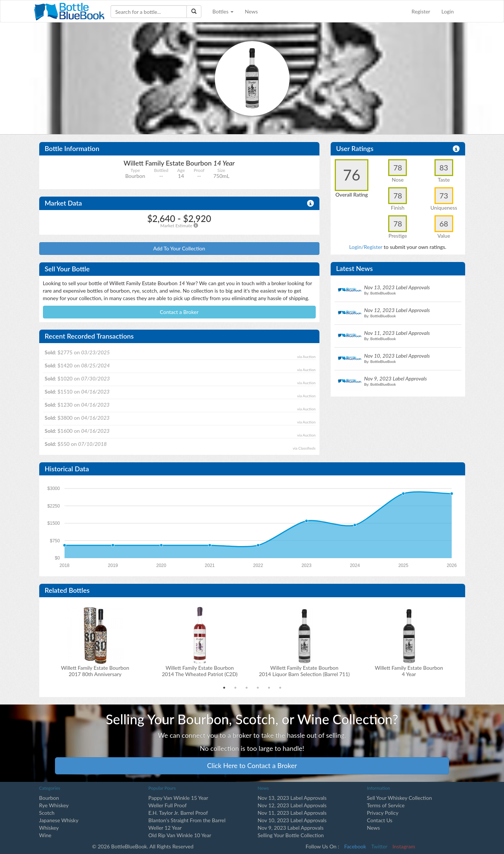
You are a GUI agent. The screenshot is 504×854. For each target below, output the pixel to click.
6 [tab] (280, 688)
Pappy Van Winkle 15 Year (178, 798)
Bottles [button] (223, 11)
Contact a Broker (179, 312)
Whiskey (49, 828)
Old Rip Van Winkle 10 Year (180, 835)
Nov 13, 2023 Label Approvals (292, 798)
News (251, 11)
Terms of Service (386, 805)
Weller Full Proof (168, 805)
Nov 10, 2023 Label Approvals (292, 820)
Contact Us (380, 820)
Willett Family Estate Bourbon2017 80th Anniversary (95, 671)
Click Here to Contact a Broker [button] (252, 765)
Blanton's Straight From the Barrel (187, 820)
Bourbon (49, 798)
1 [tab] (224, 688)
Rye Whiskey (54, 805)
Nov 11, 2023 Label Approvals (292, 813)
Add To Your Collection (179, 248)
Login (447, 11)
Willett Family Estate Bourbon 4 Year (409, 671)
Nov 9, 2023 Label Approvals (291, 828)
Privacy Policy (383, 813)
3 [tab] (247, 688)
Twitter (379, 846)
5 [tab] (269, 688)
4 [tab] (258, 688)
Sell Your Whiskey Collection (399, 798)
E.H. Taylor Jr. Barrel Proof (178, 813)
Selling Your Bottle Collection (291, 835)
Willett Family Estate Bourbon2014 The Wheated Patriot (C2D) (200, 671)
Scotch (47, 813)
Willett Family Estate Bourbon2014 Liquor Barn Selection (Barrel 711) (304, 671)
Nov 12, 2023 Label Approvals (292, 805)
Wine (45, 835)
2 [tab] (235, 688)
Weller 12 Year (165, 828)
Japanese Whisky (59, 820)
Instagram (404, 846)
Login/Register (366, 247)
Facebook (355, 846)
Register (421, 11)
